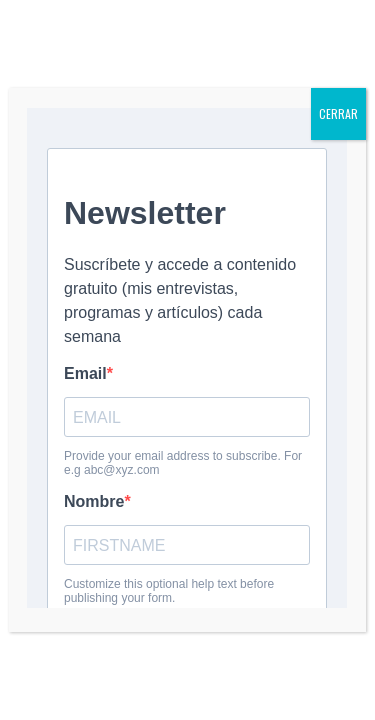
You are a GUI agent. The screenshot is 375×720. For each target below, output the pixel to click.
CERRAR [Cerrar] (338, 113)
